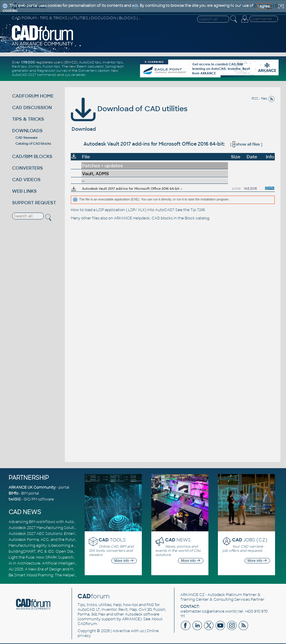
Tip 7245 (198, 210)
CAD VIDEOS (26, 180)
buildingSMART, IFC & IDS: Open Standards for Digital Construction (68, 551)
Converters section (94, 71)
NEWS (178, 540)
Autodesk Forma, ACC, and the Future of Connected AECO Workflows (72, 540)
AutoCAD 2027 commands (34, 75)
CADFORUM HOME (33, 96)
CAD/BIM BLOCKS (32, 156)
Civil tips (35, 66)
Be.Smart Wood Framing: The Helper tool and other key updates (67, 575)
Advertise (121, 631)
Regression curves (52, 71)
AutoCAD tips (90, 62)
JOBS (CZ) (250, 540)
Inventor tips (113, 62)
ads (135, 6)
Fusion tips (51, 66)
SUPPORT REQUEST (34, 203)
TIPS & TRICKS (28, 119)
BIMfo (13, 493)
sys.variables (75, 75)
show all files (246, 144)
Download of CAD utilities (129, 109)
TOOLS (112, 540)
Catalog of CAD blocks (33, 144)
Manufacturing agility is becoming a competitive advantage (63, 546)
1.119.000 (28, 62)
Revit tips (19, 66)
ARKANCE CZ (192, 595)
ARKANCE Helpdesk (132, 218)
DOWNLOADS (27, 131)
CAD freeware (26, 138)
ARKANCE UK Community (32, 487)
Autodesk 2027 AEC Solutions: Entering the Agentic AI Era (61, 534)
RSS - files (263, 98)
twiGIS (15, 499)
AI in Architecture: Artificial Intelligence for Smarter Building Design (69, 563)
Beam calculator (90, 66)
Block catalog (197, 218)
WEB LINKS (24, 191)
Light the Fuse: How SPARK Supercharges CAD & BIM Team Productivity (73, 557)
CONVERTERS (28, 168)
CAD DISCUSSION (32, 107)
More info (124, 561)
